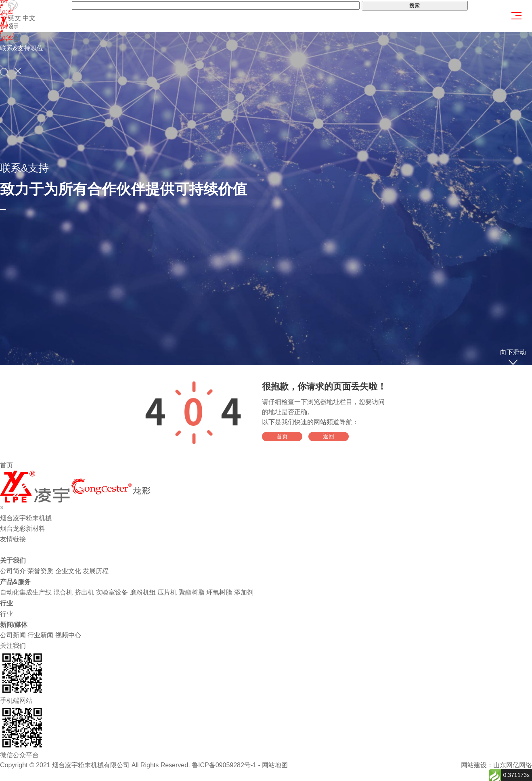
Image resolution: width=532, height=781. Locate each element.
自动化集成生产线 (26, 592)
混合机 (63, 592)
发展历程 (96, 571)
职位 (37, 48)
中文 (29, 18)
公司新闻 (13, 635)
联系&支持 (15, 48)
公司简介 (13, 571)
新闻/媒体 (14, 625)
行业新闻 (40, 635)
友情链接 (13, 539)
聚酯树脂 (192, 592)
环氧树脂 (219, 592)
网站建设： (477, 765)
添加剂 (244, 592)
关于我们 (13, 560)
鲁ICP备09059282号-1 (224, 765)
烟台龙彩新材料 (23, 529)
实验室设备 (112, 592)
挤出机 (84, 592)
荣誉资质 (40, 571)
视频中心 (68, 635)
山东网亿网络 (513, 765)
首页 (282, 436)
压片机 (167, 592)
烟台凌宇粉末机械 (26, 518)
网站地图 (275, 765)
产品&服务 (15, 582)
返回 (329, 436)
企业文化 (68, 571)
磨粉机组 (143, 592)
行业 (6, 603)
